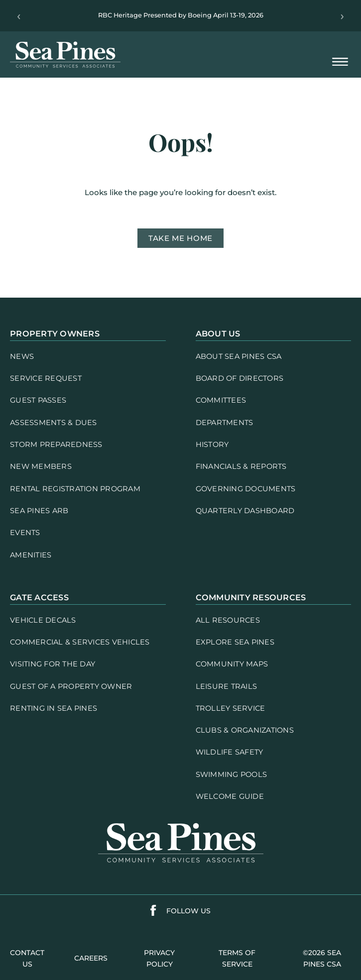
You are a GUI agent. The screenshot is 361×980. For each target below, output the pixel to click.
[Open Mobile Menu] (340, 62)
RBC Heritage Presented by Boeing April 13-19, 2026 (181, 15)
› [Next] (342, 16)
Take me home (180, 238)
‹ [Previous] (19, 16)
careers (91, 958)
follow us (188, 911)
